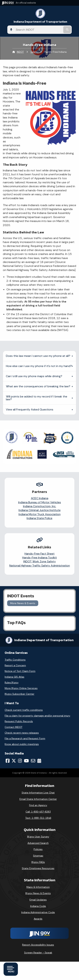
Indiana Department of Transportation (40, 22)
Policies (38, 849)
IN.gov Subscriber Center (19, 694)
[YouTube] (26, 761)
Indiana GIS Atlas (14, 677)
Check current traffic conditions (24, 710)
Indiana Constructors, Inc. (40, 506)
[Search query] (38, 30)
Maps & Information (38, 887)
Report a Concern (15, 665)
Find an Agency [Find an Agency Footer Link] (38, 805)
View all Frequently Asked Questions (30, 409)
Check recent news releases (22, 733)
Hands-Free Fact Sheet (39, 554)
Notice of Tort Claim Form (20, 671)
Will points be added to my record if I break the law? (37, 398)
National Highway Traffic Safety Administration (40, 566)
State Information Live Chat (38, 793)
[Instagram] (20, 761)
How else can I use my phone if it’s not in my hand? (39, 366)
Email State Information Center (38, 799)
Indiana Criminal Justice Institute (40, 510)
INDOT (20, 52)
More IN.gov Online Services (21, 688)
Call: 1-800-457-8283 (38, 812)
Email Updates (38, 900)
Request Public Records (19, 721)
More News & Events (23, 603)
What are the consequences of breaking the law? (38, 386)
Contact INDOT (13, 727)
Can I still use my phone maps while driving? (34, 376)
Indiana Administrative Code (38, 912)
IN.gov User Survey (38, 837)
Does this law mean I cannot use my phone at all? (38, 356)
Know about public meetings (22, 744)
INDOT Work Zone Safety (40, 561)
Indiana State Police (39, 518)
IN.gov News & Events (38, 893)
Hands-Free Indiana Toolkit (39, 558)
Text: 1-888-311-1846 (38, 818)
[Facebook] (8, 761)
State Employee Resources (38, 868)
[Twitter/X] (14, 761)
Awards (38, 919)
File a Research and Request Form (25, 738)
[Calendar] (39, 761)
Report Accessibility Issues (38, 945)
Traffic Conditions (15, 660)
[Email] (33, 761)
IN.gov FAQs (38, 862)
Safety (34, 52)
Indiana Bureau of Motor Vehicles (40, 502)
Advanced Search (38, 843)
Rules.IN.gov (12, 682)
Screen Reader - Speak (38, 953)
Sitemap (38, 856)
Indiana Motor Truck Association (40, 514)
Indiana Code (38, 906)
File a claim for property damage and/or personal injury (37, 716)
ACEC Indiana (40, 498)
